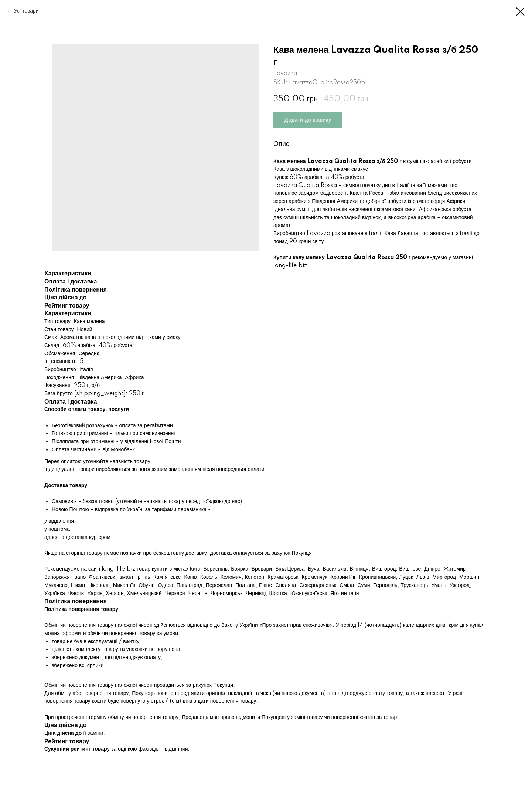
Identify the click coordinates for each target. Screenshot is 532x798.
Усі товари (26, 11)
